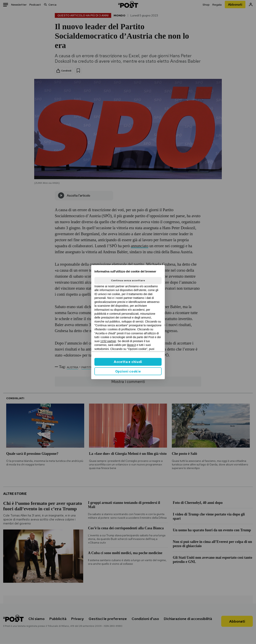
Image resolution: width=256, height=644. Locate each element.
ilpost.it (131, 345)
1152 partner (108, 341)
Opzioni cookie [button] (128, 371)
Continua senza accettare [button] (128, 280)
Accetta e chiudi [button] (128, 362)
